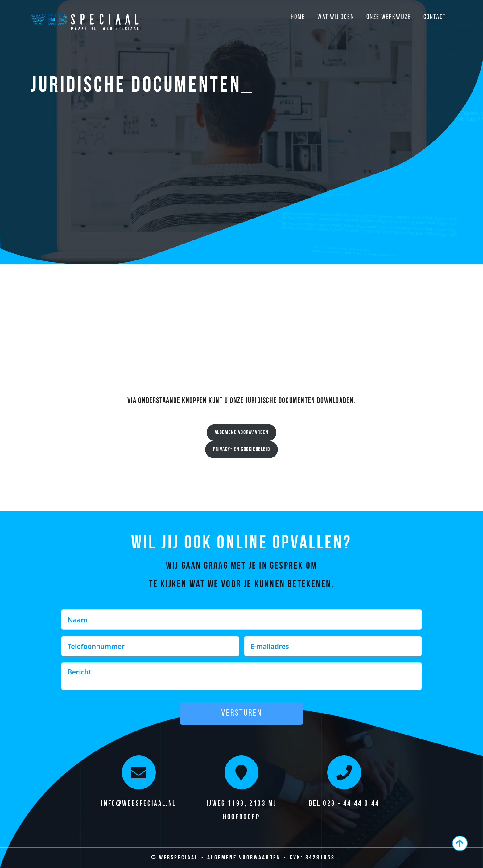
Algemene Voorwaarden (244, 858)
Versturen (241, 713)
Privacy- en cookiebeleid (241, 450)
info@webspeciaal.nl (138, 804)
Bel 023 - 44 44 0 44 (344, 804)
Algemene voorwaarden (242, 433)
